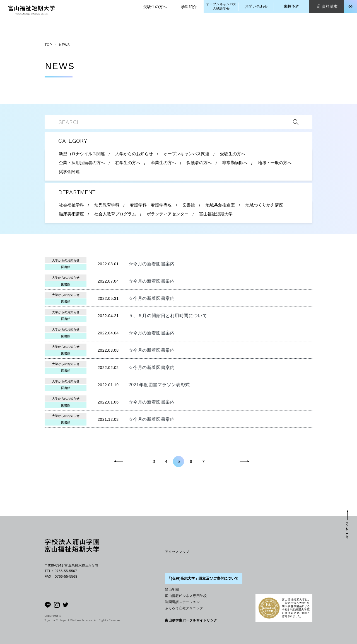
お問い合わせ (256, 6)
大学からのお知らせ (66, 260)
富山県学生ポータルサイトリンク (191, 620)
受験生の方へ (155, 7)
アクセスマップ (177, 552)
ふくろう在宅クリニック (184, 608)
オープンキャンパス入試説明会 (221, 6)
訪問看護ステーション (182, 602)
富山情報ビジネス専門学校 (186, 596)
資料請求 (327, 6)
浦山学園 (172, 590)
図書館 (66, 267)
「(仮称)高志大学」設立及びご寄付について (203, 578)
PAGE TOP (347, 531)
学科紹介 (189, 7)
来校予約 (291, 6)
